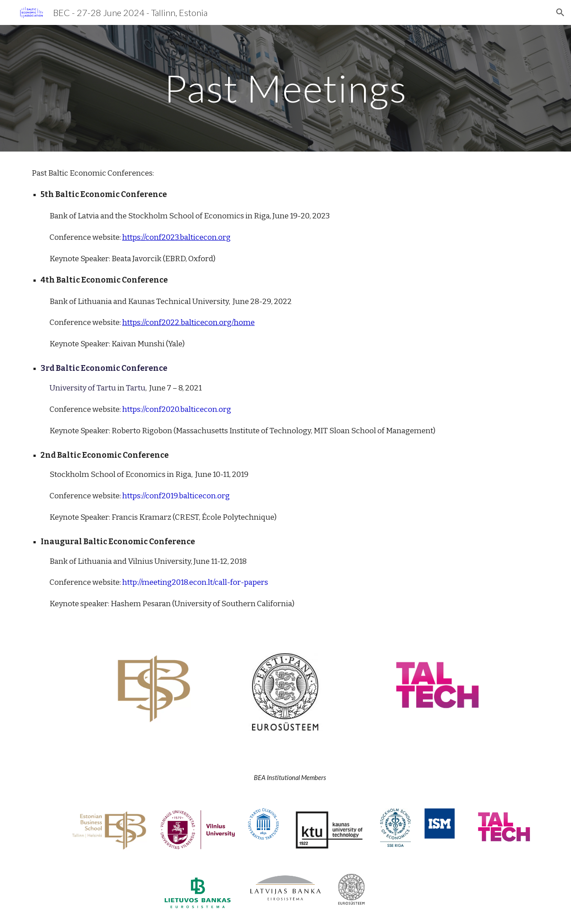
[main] (285, 88)
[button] (560, 12)
